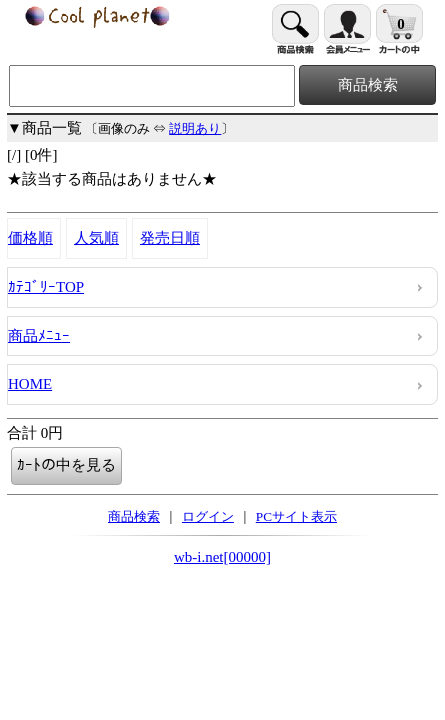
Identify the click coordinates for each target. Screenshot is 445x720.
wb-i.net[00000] (222, 557)
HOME (30, 384)
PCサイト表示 (296, 516)
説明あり (195, 128)
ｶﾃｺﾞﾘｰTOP (46, 287)
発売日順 (170, 238)
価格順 (30, 238)
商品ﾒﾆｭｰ (39, 336)
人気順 (96, 238)
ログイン (208, 516)
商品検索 (134, 516)
